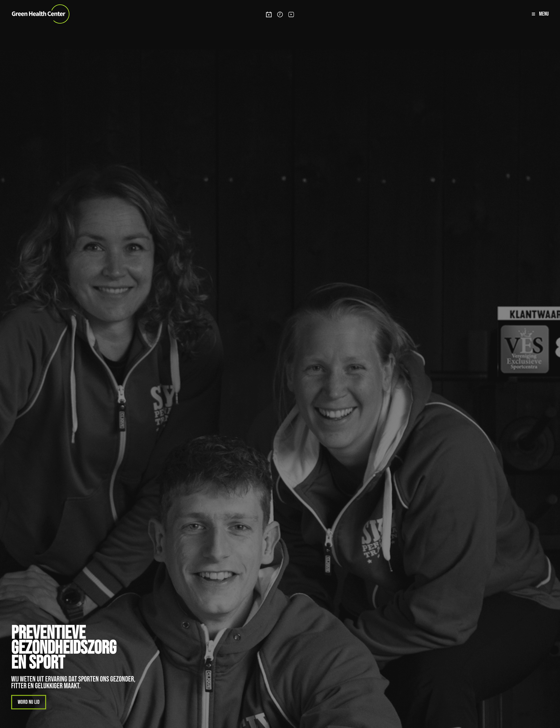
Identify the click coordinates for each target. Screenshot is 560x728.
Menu (544, 14)
